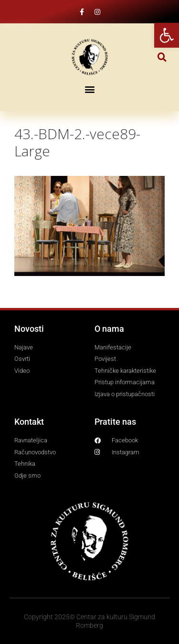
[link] (167, 35)
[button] (162, 57)
